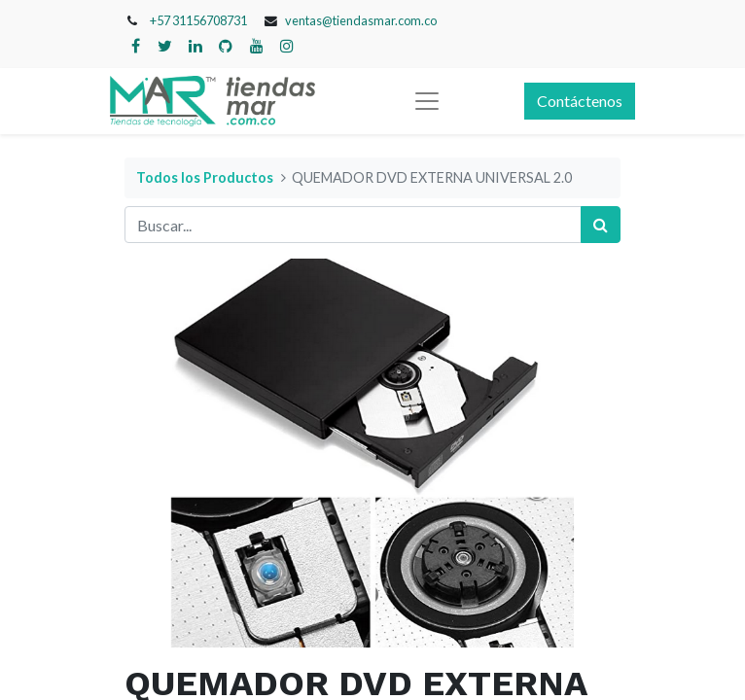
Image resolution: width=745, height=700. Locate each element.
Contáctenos (580, 101)
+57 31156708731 (198, 20)
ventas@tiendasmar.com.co (361, 20)
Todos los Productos (205, 177)
